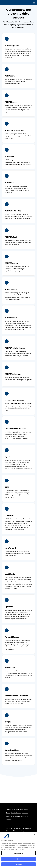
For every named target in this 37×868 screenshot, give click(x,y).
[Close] (34, 834)
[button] (34, 3)
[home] (5, 3)
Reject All (18, 859)
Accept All (18, 864)
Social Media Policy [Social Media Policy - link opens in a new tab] (16, 813)
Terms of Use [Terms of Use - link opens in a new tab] (10, 810)
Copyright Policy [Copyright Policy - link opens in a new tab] (19, 810)
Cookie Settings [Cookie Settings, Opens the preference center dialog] (19, 853)
